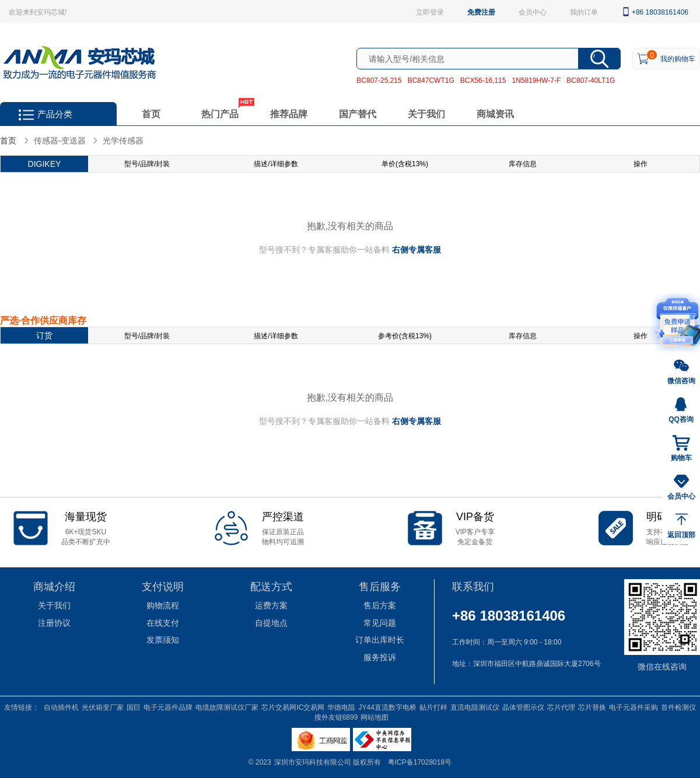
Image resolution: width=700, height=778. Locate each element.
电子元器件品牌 (168, 707)
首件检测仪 (678, 707)
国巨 (134, 707)
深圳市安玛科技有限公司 (314, 762)
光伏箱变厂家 (103, 707)
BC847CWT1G (431, 80)
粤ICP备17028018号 (420, 762)
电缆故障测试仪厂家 (227, 707)
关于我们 (426, 113)
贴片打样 (433, 707)
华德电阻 (341, 707)
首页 (151, 113)
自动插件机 (61, 707)
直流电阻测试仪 (475, 707)
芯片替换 (592, 707)
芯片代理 (561, 707)
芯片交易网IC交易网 (293, 707)
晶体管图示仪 (523, 707)
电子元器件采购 (633, 707)
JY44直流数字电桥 (387, 707)
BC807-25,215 (379, 80)
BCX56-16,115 (483, 80)
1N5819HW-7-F (536, 80)
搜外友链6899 (336, 717)
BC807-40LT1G (591, 80)
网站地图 (374, 717)
